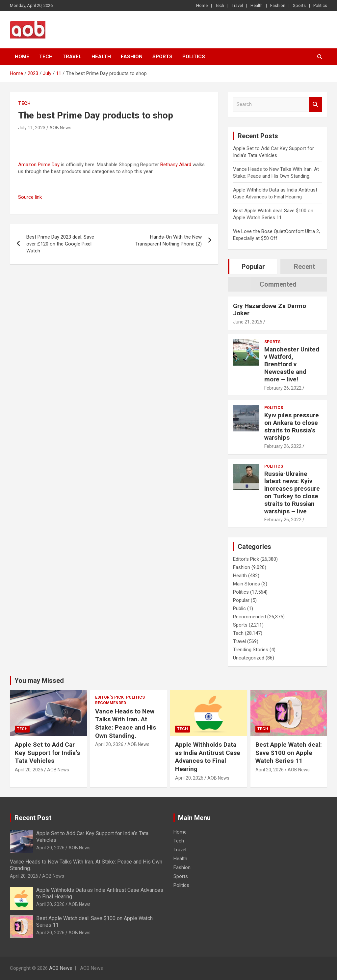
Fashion (278, 5)
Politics (320, 5)
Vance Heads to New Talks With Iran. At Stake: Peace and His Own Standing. (126, 723)
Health (257, 5)
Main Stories (246, 584)
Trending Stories (251, 650)
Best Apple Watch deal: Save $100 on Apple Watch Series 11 (289, 753)
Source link (30, 197)
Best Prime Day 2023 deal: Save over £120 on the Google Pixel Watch (60, 244)
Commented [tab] (278, 284)
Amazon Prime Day (39, 165)
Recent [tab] (304, 267)
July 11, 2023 (32, 128)
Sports (299, 5)
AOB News (60, 128)
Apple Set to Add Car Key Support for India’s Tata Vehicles (47, 753)
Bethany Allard (176, 165)
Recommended (249, 617)
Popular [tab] (253, 267)
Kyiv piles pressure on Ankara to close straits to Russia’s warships (292, 426)
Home (202, 5)
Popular (241, 600)
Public (239, 608)
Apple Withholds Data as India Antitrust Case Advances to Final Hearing (208, 757)
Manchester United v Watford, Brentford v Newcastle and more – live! (292, 364)
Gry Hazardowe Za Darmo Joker (270, 310)
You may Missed (39, 681)
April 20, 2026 (29, 770)
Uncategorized (249, 658)
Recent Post (33, 818)
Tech (220, 5)
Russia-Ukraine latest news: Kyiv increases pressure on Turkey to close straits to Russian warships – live (292, 492)
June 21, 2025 (248, 322)
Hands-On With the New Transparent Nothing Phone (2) (168, 240)
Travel (237, 5)
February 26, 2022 (283, 388)
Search (316, 104)
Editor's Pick (246, 559)
